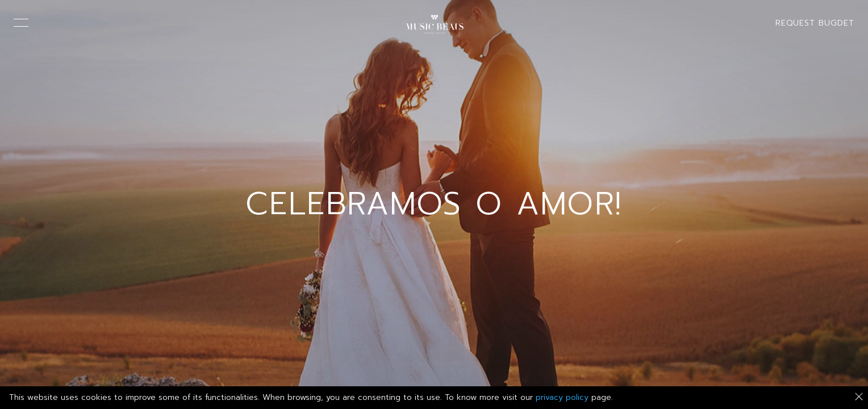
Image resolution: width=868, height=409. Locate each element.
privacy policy (562, 397)
